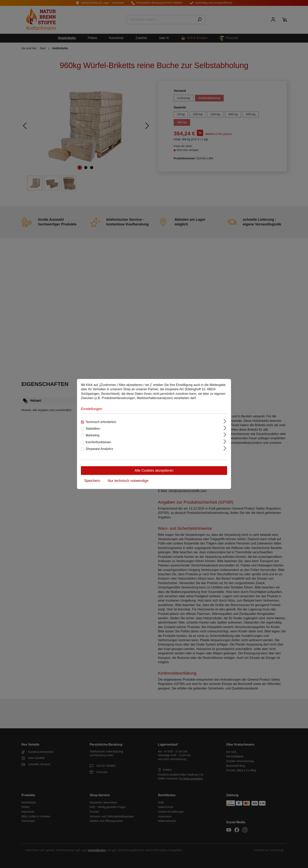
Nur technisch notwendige (128, 481)
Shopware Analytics (99, 449)
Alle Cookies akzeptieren (154, 471)
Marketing (93, 435)
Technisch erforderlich (101, 422)
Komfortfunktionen (98, 442)
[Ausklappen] (225, 421)
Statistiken (93, 429)
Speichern (92, 481)
